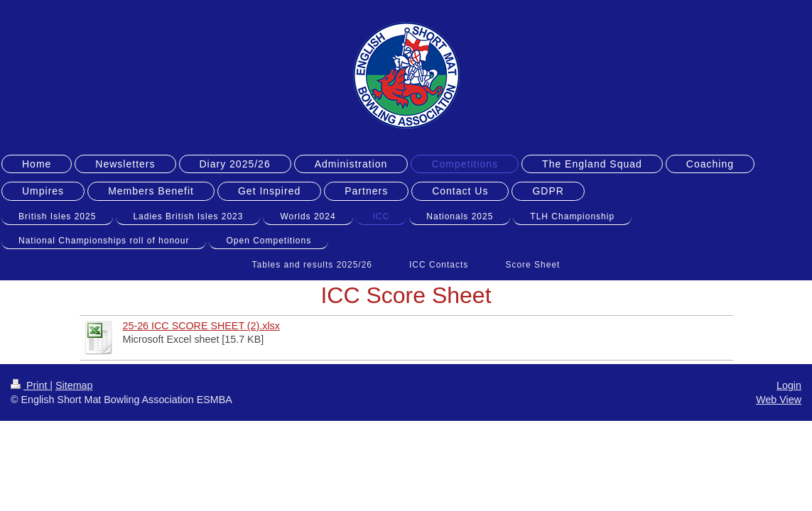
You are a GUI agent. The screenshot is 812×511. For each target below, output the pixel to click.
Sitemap (74, 385)
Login (789, 385)
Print (30, 385)
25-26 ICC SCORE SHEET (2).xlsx (201, 326)
